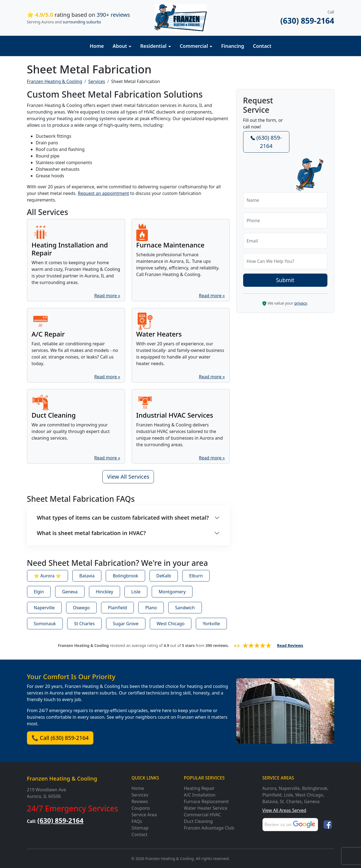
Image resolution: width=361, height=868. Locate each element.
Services (97, 81)
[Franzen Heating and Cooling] (181, 17)
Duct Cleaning (198, 821)
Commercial (194, 46)
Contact (262, 46)
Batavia (87, 576)
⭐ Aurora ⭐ (48, 576)
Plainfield (117, 608)
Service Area (144, 815)
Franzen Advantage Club (209, 828)
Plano (151, 608)
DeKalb (164, 576)
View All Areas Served (284, 810)
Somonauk (45, 624)
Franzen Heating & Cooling (62, 779)
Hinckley (104, 592)
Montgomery (172, 592)
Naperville (44, 608)
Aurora (269, 788)
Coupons (141, 808)
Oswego (81, 608)
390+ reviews (113, 15)
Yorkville (211, 624)
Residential (153, 46)
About (120, 46)
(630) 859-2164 (307, 21)
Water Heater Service (206, 808)
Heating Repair (199, 788)
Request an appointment (103, 193)
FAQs (137, 821)
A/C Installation (200, 795)
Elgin (39, 592)
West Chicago (171, 624)
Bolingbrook (125, 576)
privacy (301, 303)
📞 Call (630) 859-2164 (60, 738)
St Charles (84, 624)
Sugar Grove (126, 624)
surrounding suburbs (82, 22)
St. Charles (291, 801)
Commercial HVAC (203, 815)
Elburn (196, 576)
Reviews (140, 801)
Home (97, 46)
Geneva (70, 592)
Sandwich (185, 608)
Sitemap (140, 828)
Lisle (136, 592)
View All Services (128, 477)
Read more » (107, 296)
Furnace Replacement (206, 801)
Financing (233, 46)
